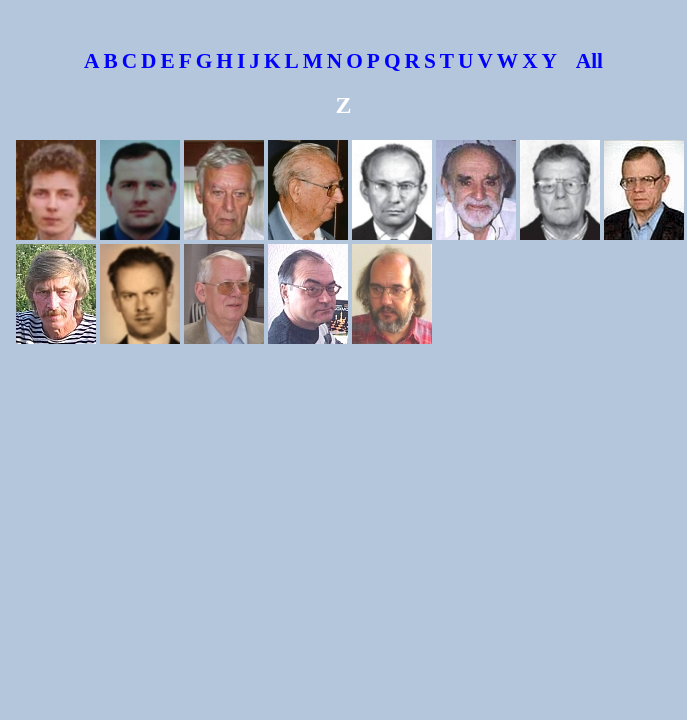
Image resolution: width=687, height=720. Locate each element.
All (582, 61)
